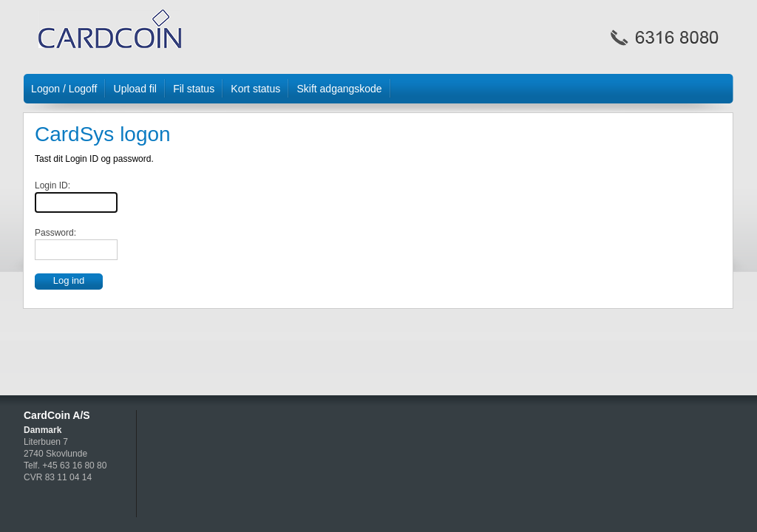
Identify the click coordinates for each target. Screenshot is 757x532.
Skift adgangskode (339, 89)
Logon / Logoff (64, 89)
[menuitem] (65, 89)
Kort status (255, 89)
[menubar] (378, 93)
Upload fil (135, 89)
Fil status (194, 89)
